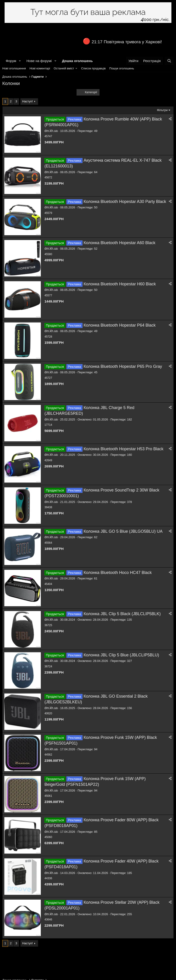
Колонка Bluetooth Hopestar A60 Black (120, 243)
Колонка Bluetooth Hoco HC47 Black (118, 573)
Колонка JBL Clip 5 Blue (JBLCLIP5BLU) (121, 655)
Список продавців (93, 68)
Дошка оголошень (77, 61)
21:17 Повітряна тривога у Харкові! (127, 42)
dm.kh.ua (51, 131)
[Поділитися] (170, 119)
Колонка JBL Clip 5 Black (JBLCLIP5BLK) (122, 614)
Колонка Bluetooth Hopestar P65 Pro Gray (123, 366)
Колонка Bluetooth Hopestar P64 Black (120, 325)
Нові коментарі (40, 68)
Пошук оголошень (122, 68)
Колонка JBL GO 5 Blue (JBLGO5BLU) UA (123, 531)
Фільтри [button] (162, 110)
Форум (11, 61)
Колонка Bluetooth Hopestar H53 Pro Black (124, 449)
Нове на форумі (39, 61)
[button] (20, 61)
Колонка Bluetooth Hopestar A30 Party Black (125, 202)
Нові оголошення (14, 68)
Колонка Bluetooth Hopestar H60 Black (120, 284)
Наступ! (27, 101)
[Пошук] (169, 61)
